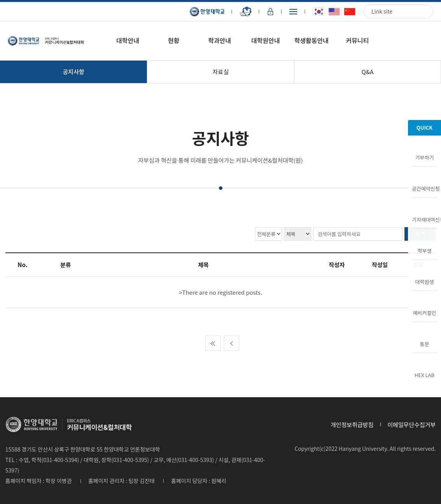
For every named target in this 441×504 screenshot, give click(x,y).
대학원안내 (266, 40)
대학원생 (425, 281)
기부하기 (425, 157)
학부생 (425, 250)
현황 (173, 40)
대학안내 (128, 40)
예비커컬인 (425, 312)
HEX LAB (424, 374)
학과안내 (220, 40)
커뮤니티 (357, 40)
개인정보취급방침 (352, 425)
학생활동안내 (311, 40)
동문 (425, 343)
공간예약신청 (424, 188)
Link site (382, 11)
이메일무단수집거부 (411, 425)
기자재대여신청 (424, 219)
